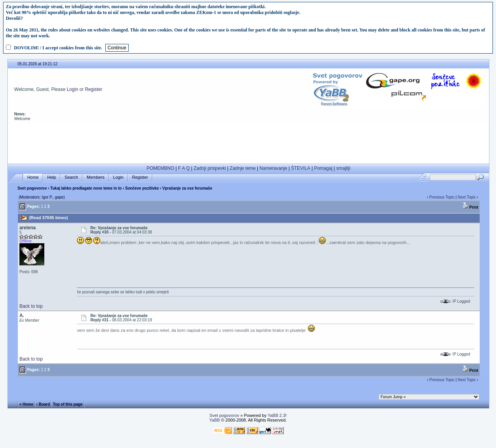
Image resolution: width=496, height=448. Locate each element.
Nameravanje (273, 168)
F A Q (184, 168)
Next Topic (467, 197)
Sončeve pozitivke (142, 188)
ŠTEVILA (301, 168)
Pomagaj (323, 168)
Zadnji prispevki (210, 168)
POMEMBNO (160, 168)
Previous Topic (442, 197)
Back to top (31, 306)
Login (72, 89)
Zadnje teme (243, 168)
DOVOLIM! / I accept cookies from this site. (58, 48)
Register (93, 89)
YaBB (214, 420)
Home (33, 177)
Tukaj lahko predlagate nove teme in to (86, 188)
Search (71, 177)
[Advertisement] (248, 143)
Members (96, 177)
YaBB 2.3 (276, 415)
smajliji (343, 168)
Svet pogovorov (32, 188)
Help (52, 177)
